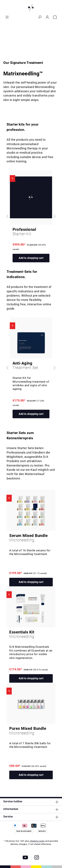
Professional (31, 232)
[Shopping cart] (55, 17)
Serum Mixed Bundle (31, 538)
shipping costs (37, 841)
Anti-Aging (31, 366)
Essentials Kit (31, 634)
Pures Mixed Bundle (31, 731)
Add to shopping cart (31, 258)
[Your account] (47, 17)
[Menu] (7, 17)
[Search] (40, 17)
